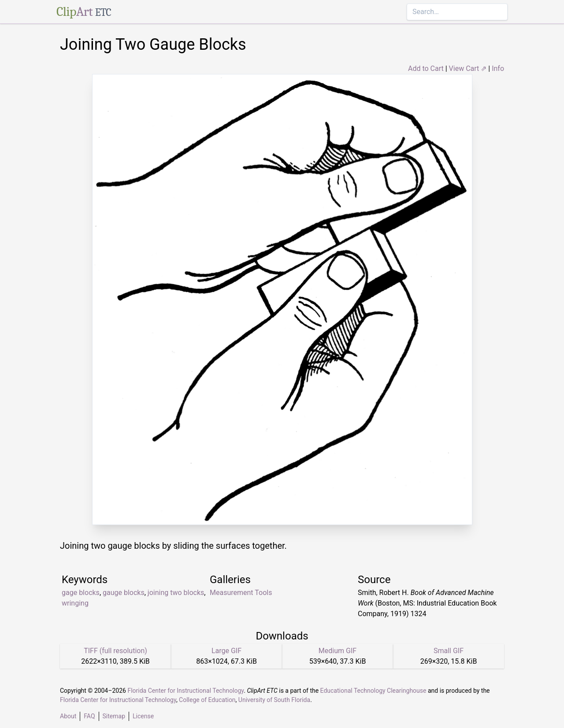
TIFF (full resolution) (115, 651)
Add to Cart (426, 68)
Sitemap (114, 716)
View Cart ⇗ (468, 68)
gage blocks (81, 593)
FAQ (89, 716)
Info (498, 68)
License (143, 716)
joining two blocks (176, 593)
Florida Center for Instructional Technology (186, 691)
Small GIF (449, 651)
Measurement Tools (241, 593)
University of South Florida (274, 700)
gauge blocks (124, 593)
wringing (75, 603)
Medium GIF (338, 651)
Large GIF (226, 651)
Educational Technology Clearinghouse (373, 691)
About (68, 716)
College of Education (207, 700)
